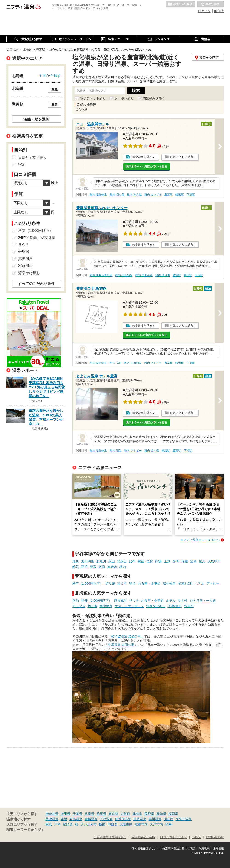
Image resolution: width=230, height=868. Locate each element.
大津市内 (156, 824)
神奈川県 (52, 814)
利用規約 (204, 848)
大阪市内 (126, 824)
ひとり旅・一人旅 (203, 601)
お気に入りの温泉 (180, 4)
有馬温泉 (76, 819)
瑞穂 (185, 561)
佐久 (202, 561)
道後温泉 (140, 819)
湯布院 (169, 819)
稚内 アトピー (153, 363)
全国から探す (50, 75)
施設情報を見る (142, 157)
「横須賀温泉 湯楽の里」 (126, 636)
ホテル (199, 583)
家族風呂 (26, 266)
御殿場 (112, 824)
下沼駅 (191, 195)
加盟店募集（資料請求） (110, 837)
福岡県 (173, 814)
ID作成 (219, 11)
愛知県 (161, 814)
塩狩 (150, 561)
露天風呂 (121, 601)
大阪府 (125, 814)
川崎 (57, 824)
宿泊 (132, 583)
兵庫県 (89, 814)
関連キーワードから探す (25, 830)
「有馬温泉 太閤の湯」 (121, 645)
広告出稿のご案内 (143, 837)
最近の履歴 (210, 4)
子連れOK (185, 583)
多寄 (176, 561)
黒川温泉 (155, 819)
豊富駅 (169, 195)
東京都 (113, 814)
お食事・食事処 (149, 583)
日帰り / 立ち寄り (33, 157)
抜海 (102, 567)
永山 (112, 561)
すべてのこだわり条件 (36, 284)
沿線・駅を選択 (36, 119)
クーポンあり (124, 98)
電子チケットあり (93, 98)
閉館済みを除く (154, 98)
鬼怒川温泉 (184, 819)
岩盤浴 (24, 252)
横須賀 (68, 824)
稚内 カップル (153, 195)
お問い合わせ (215, 837)
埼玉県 (66, 814)
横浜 (49, 824)
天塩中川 (214, 561)
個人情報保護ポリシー (146, 848)
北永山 (122, 561)
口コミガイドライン (174, 837)
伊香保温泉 (123, 819)
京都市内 (141, 824)
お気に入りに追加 (182, 157)
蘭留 (141, 561)
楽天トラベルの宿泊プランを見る (147, 167)
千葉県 (78, 814)
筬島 (193, 561)
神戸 (168, 824)
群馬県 (101, 814)
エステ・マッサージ (129, 606)
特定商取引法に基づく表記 (179, 848)
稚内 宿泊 (116, 363)
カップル (79, 606)
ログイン (204, 11)
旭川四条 (88, 561)
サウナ (134, 601)
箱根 (64, 819)
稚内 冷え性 (134, 195)
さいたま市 (89, 824)
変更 (55, 89)
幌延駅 (180, 195)
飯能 (102, 824)
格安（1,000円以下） (88, 583)
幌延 (76, 567)
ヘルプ (196, 837)
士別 (167, 561)
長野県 (149, 814)
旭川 (76, 561)
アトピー (213, 583)
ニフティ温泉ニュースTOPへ (200, 540)
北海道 (137, 814)
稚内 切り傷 (117, 195)
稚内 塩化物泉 (98, 195)
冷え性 (122, 583)
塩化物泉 (169, 583)
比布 (132, 561)
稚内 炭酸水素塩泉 (101, 275)
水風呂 (189, 606)
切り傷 (110, 583)
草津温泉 (52, 819)
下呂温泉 (106, 819)
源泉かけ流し (156, 606)
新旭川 (101, 561)
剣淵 (158, 561)
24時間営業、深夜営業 (37, 238)
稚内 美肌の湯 (144, 275)
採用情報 (218, 848)
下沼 (84, 567)
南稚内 (112, 567)
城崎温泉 (91, 819)
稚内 (123, 567)
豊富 (93, 567)
